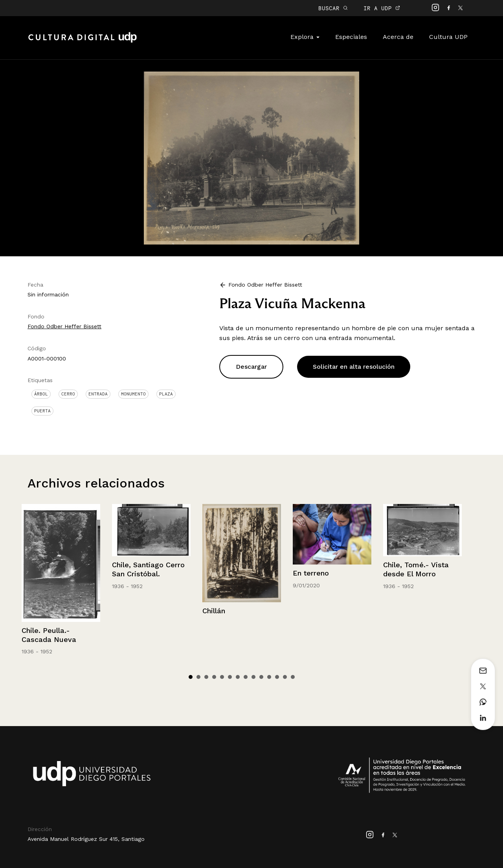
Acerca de (398, 37)
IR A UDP (382, 8)
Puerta (42, 411)
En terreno (311, 573)
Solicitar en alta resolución (354, 367)
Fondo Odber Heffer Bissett (64, 326)
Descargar (251, 367)
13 (285, 677)
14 (293, 677)
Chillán (214, 611)
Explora (305, 37)
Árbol (41, 394)
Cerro (68, 394)
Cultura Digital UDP (83, 42)
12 (277, 677)
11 (269, 677)
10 (261, 677)
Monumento (133, 394)
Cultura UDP (448, 37)
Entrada (98, 394)
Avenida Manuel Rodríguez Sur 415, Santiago (86, 839)
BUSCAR (333, 8)
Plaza (166, 394)
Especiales (351, 37)
